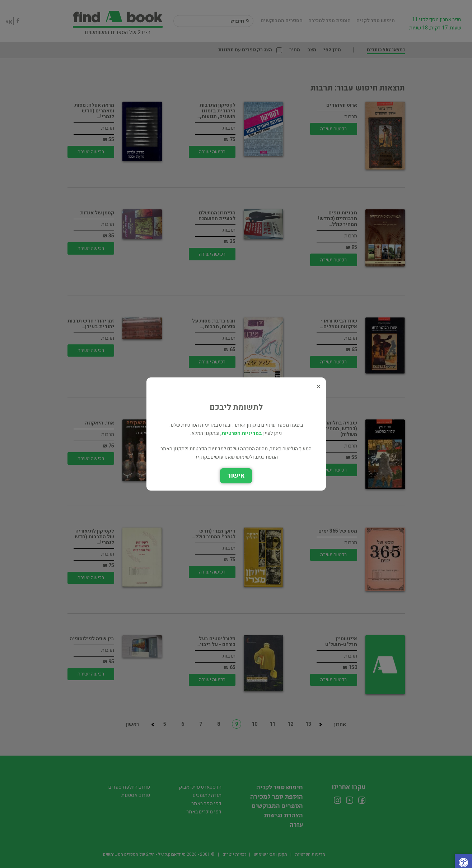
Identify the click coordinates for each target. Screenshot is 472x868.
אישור (236, 476)
